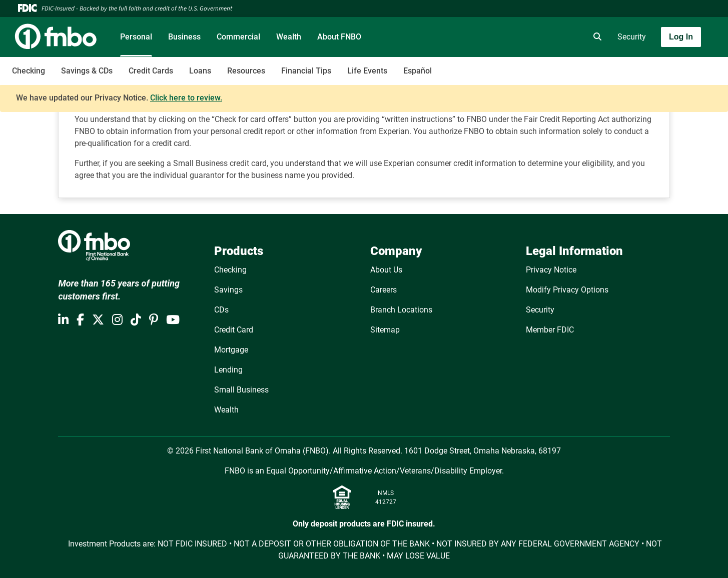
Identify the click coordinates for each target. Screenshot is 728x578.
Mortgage (231, 350)
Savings (228, 290)
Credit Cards (151, 71)
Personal (136, 37)
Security (632, 37)
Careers (384, 290)
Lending (228, 370)
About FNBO (339, 37)
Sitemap (385, 330)
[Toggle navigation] (649, 65)
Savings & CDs (87, 71)
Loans (200, 71)
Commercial (238, 37)
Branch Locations (401, 310)
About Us (386, 270)
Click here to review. (186, 98)
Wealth (289, 37)
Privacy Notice (551, 270)
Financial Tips (306, 71)
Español (418, 71)
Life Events (367, 71)
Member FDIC (550, 330)
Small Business (241, 390)
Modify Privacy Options (567, 290)
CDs (221, 310)
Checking (29, 71)
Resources (246, 71)
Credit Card (234, 330)
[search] (595, 37)
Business (184, 37)
